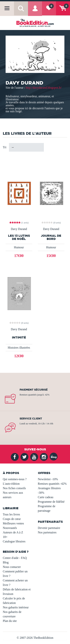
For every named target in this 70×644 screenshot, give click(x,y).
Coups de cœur (12, 519)
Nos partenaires (47, 532)
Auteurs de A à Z (13, 532)
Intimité (19, 337)
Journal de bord (51, 237)
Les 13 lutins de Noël (19, 237)
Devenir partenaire (49, 528)
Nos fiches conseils (14, 488)
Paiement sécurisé (34, 390)
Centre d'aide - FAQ (15, 558)
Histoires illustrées (19, 348)
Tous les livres (11, 514)
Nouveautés (10, 528)
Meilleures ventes (13, 523)
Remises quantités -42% (52, 484)
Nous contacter (12, 567)
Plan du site (10, 621)
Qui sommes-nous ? (15, 479)
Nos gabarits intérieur (16, 607)
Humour (19, 247)
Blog (6, 562)
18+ (5, 537)
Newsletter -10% (48, 479)
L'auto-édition (11, 484)
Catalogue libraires (14, 541)
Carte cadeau (46, 497)
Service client (31, 419)
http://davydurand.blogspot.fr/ (44, 88)
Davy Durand (19, 229)
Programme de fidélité (51, 502)
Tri (5, 147)
